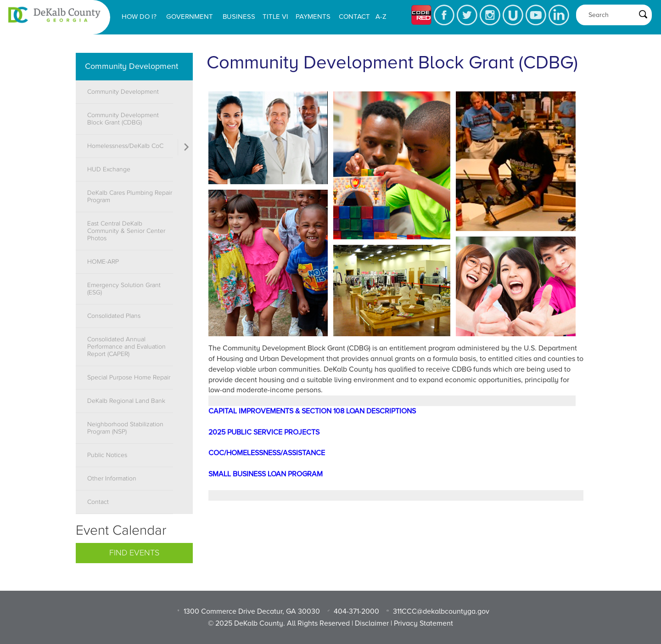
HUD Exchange (109, 169)
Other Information (112, 479)
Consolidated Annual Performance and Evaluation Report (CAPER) (126, 347)
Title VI (275, 17)
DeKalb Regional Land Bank (126, 401)
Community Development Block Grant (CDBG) (123, 119)
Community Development (132, 66)
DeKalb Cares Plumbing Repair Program (130, 197)
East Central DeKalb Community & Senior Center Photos (126, 231)
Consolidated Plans (114, 316)
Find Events (134, 553)
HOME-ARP (103, 262)
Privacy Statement (423, 623)
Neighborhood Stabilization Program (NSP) (125, 428)
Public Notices (107, 455)
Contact (354, 17)
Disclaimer (372, 623)
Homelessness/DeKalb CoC (125, 146)
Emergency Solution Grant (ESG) (124, 289)
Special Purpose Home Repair (129, 378)
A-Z (381, 17)
